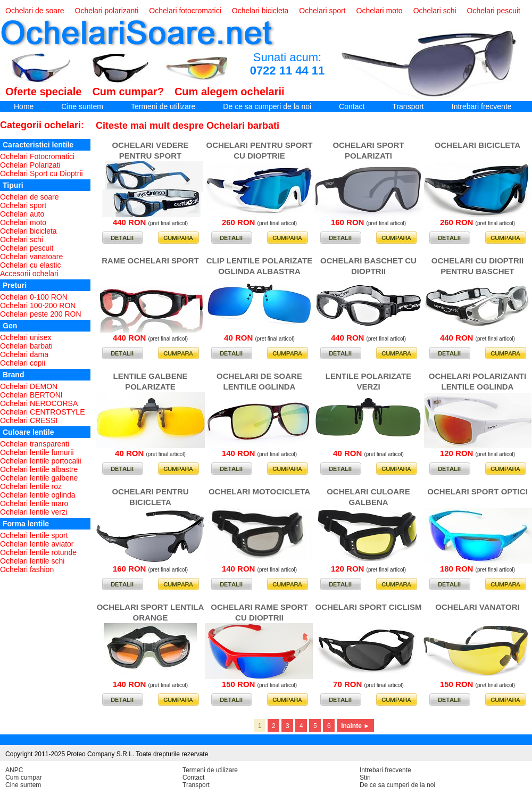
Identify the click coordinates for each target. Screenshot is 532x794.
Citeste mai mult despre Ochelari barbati (188, 126)
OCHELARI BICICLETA (477, 145)
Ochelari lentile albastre (39, 469)
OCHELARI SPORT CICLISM (368, 607)
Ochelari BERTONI (31, 395)
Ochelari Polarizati (30, 165)
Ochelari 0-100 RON (34, 297)
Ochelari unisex (26, 337)
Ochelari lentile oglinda (38, 495)
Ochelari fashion (27, 569)
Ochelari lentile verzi (34, 512)
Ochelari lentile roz (31, 486)
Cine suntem (82, 106)
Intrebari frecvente (482, 106)
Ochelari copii (23, 363)
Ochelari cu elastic (30, 265)
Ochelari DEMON (29, 386)
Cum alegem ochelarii (230, 92)
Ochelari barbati (26, 346)
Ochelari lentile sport (34, 535)
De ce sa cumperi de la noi (267, 106)
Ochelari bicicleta (260, 11)
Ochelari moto (380, 11)
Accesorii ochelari (29, 274)
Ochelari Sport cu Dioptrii (41, 173)
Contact (352, 106)
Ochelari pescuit (494, 11)
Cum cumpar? (128, 92)
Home (24, 106)
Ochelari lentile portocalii (41, 461)
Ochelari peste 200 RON (41, 314)
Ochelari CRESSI (29, 420)
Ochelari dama (24, 354)
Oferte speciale (43, 92)
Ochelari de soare (35, 11)
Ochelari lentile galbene (39, 478)
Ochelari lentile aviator (37, 544)
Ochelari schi (435, 11)
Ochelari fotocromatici (185, 11)
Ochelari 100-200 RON (38, 305)
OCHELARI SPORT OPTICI (477, 491)
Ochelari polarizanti (107, 11)
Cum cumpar (24, 778)
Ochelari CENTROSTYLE (42, 412)
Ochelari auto (22, 214)
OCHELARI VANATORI (477, 607)
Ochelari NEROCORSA (39, 403)
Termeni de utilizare (163, 106)
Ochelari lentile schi (32, 561)
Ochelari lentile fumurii (37, 452)
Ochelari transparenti (35, 444)
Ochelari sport (322, 11)
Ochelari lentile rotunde (38, 552)
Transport (408, 106)
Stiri (365, 778)
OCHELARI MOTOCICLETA (259, 491)
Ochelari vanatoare (31, 257)
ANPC (14, 770)
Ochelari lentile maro (34, 503)
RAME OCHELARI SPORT (150, 260)
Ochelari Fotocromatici (37, 156)
